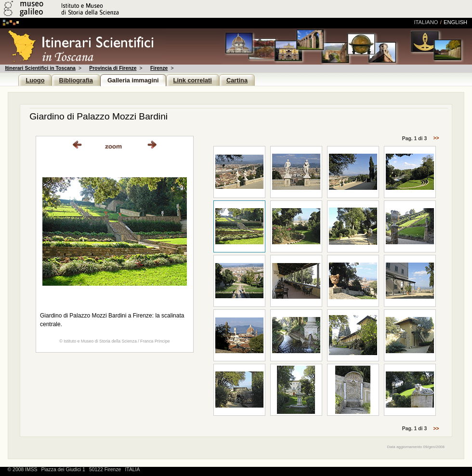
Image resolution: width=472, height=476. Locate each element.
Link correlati (193, 80)
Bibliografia (76, 80)
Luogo (35, 80)
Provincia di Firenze (113, 68)
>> (436, 139)
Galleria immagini (133, 80)
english (455, 22)
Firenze (159, 68)
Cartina (237, 80)
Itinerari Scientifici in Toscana (40, 68)
